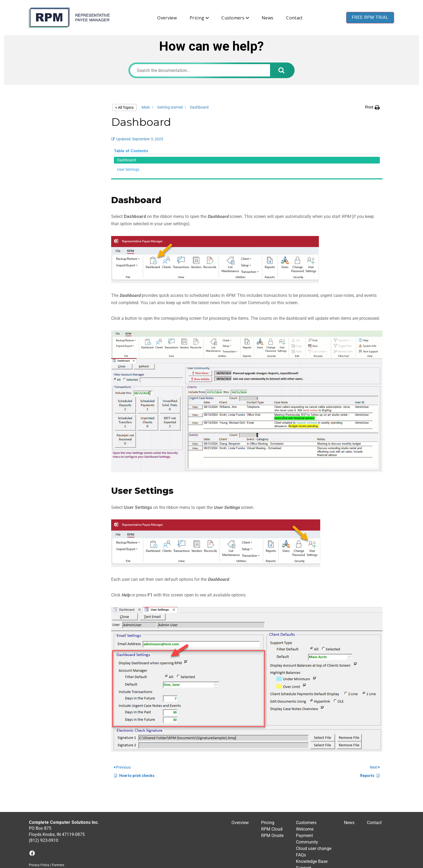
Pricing (197, 18)
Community (307, 797)
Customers (233, 18)
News (267, 18)
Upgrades (305, 836)
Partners (58, 820)
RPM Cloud (272, 784)
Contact (294, 18)
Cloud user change (314, 804)
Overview (167, 18)
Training (304, 830)
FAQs (301, 810)
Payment (304, 791)
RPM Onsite (272, 791)
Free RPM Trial (370, 17)
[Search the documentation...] (200, 70)
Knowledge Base (312, 817)
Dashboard (50, 110)
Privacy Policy (39, 820)
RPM (190, 865)
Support (303, 823)
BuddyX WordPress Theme (247, 865)
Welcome (305, 784)
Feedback (305, 843)
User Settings (52, 120)
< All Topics (124, 107)
